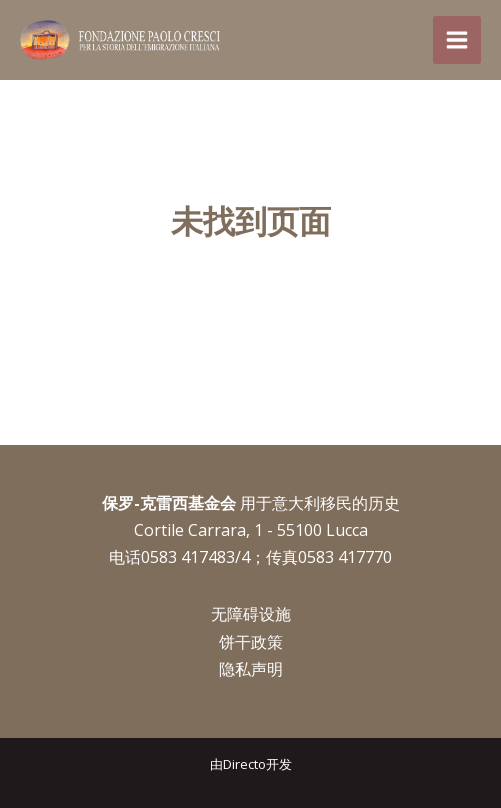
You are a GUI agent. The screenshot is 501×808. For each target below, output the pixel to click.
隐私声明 (251, 669)
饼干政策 (251, 642)
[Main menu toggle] (457, 40)
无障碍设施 (251, 614)
